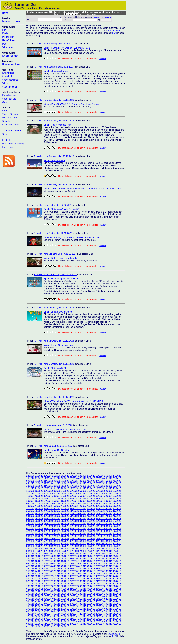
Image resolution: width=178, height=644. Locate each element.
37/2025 (91, 483)
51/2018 (91, 564)
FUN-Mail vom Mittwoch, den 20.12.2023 (54, 308)
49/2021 (65, 529)
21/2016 (100, 594)
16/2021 (65, 536)
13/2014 (48, 621)
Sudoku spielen (10, 87)
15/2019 (48, 561)
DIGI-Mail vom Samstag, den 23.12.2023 (54, 184)
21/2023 (74, 511)
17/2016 (39, 596)
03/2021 (82, 539)
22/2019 (82, 559)
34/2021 (100, 531)
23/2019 (74, 559)
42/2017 (39, 579)
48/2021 (74, 529)
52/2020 (30, 541)
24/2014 (48, 619)
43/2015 (91, 601)
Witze (5, 83)
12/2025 (117, 488)
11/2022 (39, 526)
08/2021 (39, 539)
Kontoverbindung (11, 125)
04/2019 (48, 564)
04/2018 (117, 574)
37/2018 (117, 566)
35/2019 (65, 556)
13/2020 (82, 549)
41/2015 (108, 601)
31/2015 (100, 604)
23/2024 (91, 498)
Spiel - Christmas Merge (56, 71)
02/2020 (82, 551)
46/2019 (65, 554)
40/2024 (39, 496)
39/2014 (108, 614)
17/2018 (100, 571)
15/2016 (56, 596)
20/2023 (82, 511)
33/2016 (91, 591)
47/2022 (108, 516)
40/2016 (30, 591)
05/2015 (39, 611)
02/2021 (91, 539)
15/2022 (100, 524)
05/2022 (91, 526)
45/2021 (100, 529)
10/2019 (91, 561)
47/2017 (91, 576)
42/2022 (56, 519)
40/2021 (48, 531)
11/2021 (108, 536)
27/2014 (117, 616)
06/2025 (74, 491)
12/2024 (91, 501)
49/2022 (91, 516)
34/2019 (74, 556)
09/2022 (56, 526)
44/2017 (117, 576)
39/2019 (30, 556)
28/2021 (56, 534)
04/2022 (100, 526)
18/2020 (39, 549)
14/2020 (74, 549)
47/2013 (74, 624)
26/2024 (65, 498)
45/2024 (91, 493)
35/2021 (91, 531)
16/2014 (117, 619)
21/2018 (65, 571)
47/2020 (74, 541)
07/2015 (117, 609)
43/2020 (108, 541)
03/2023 (39, 516)
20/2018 (74, 571)
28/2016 (39, 594)
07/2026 (82, 478)
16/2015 (39, 609)
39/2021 (56, 531)
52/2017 (48, 576)
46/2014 (48, 614)
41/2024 (30, 496)
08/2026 (74, 478)
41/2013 (30, 626)
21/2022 (48, 524)
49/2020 (56, 541)
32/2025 (39, 486)
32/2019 (91, 556)
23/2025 (117, 486)
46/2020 (82, 541)
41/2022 (65, 519)
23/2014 (56, 619)
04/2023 (30, 516)
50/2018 (100, 564)
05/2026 (100, 478)
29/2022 (74, 521)
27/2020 (56, 546)
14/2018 (30, 574)
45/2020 (91, 541)
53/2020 (117, 539)
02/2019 (65, 564)
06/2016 (39, 599)
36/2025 (100, 483)
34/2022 (30, 521)
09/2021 (30, 539)
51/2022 (74, 516)
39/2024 (48, 496)
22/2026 (48, 476)
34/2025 (117, 483)
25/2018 (30, 571)
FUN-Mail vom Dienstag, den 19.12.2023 (54, 364)
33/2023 (65, 508)
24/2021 (91, 534)
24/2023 (48, 511)
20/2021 (30, 536)
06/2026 (91, 478)
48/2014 (30, 614)
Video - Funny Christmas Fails (59, 345)
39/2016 (39, 591)
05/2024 (56, 503)
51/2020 (39, 541)
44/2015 (82, 601)
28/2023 (108, 508)
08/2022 (65, 526)
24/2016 (74, 594)
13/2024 (82, 501)
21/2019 (91, 559)
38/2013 (48, 626)
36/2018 (30, 569)
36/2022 (108, 519)
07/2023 (100, 513)
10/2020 (108, 549)
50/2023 (108, 503)
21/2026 (56, 476)
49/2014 (117, 611)
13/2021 (91, 536)
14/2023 (39, 513)
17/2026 (91, 476)
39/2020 (48, 544)
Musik (5, 44)
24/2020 (82, 546)
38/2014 (117, 614)
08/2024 (30, 503)
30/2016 (117, 591)
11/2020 (100, 549)
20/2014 (82, 619)
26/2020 (65, 546)
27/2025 (82, 486)
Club (5, 102)
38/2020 (56, 544)
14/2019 (56, 561)
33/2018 (56, 569)
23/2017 (108, 581)
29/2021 (48, 534)
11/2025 (30, 491)
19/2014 (91, 619)
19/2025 (56, 488)
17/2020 (48, 549)
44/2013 (100, 624)
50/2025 (74, 481)
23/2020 (91, 546)
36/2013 (65, 626)
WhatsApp (7, 47)
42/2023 (82, 506)
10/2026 (56, 478)
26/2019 (48, 559)
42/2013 (117, 624)
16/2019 (39, 561)
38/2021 (65, 531)
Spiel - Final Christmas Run (57, 125)
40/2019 (117, 554)
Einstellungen (9, 95)
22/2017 (117, 581)
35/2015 (65, 604)
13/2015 (65, 609)
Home (5, 13)
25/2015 (56, 606)
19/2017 (48, 584)
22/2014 (65, 619)
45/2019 (74, 554)
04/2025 (91, 491)
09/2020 (117, 549)
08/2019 (108, 561)
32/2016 (100, 591)
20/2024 (117, 498)
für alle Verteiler (10, 56)
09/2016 (108, 596)
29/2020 (39, 546)
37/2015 (48, 604)
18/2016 (30, 596)
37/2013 (56, 626)
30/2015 (108, 604)
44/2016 (91, 589)
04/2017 (82, 586)
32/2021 (117, 531)
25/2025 (100, 486)
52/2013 (39, 624)
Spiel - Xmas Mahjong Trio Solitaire (61, 279)
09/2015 (100, 609)
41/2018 (82, 566)
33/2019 (82, 556)
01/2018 (74, 564)
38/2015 (39, 604)
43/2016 (100, 589)
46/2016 (74, 589)
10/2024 (108, 501)
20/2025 (48, 488)
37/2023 (30, 508)
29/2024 (39, 498)
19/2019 (108, 559)
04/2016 (56, 599)
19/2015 (108, 606)
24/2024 (82, 498)
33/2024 (100, 496)
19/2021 (39, 536)
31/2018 (74, 569)
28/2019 (30, 559)
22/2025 (30, 488)
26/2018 (117, 569)
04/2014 (117, 621)
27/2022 (91, 521)
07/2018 (91, 574)
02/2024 (82, 503)
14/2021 (82, 536)
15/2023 (30, 513)
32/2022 (48, 521)
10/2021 (117, 536)
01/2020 (91, 551)
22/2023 (65, 511)
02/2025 (108, 491)
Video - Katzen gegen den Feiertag (61, 258)
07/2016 (30, 599)
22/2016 (91, 594)
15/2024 (65, 501)
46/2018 (39, 566)
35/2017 (100, 579)
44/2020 (100, 541)
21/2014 (74, 619)
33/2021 (108, 531)
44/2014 (65, 614)
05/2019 (39, 564)
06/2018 (100, 574)
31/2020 (117, 544)
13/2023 (48, 513)
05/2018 (108, 574)
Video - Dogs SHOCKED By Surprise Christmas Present (72, 104)
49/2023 (117, 503)
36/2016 (65, 591)
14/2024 (74, 501)
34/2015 (74, 604)
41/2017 (48, 579)
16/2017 (74, 584)
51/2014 (100, 611)
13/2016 (74, 596)
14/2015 (56, 609)
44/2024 (100, 493)
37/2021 (74, 531)
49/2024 (56, 493)
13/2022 (117, 524)
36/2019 (56, 556)
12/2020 (91, 549)
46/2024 (82, 493)
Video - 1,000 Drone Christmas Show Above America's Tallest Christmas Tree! (82, 189)
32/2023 (74, 508)
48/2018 (117, 564)
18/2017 (56, 584)
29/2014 (100, 616)
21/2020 (108, 546)
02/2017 (100, 586)
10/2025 (39, 491)
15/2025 (91, 488)
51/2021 (48, 529)
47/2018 (30, 566)
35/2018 (39, 569)
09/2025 (48, 491)
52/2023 (91, 503)
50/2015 (30, 601)
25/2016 (65, 594)
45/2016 (82, 589)
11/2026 (48, 478)
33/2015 (82, 604)
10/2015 (91, 609)
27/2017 (74, 581)
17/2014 (108, 619)
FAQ (4, 111)
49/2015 (39, 601)
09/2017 (39, 586)
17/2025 (74, 488)
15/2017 (82, 584)
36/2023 (39, 508)
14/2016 (65, 596)
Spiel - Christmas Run (55, 160)
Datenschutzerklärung (13, 144)
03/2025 (100, 491)
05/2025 (82, 491)
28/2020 (48, 546)
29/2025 (65, 486)
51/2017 (56, 576)
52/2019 (108, 551)
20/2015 (100, 606)
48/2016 (56, 589)
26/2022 (100, 521)
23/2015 (74, 606)
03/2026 (117, 478)
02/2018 (39, 576)
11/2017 (117, 584)
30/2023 (91, 508)
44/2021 (108, 529)
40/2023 (100, 506)
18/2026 (82, 476)
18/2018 (91, 571)
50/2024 (48, 493)
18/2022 (74, 524)
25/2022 (108, 521)
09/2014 (82, 621)
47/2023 (39, 506)
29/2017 (56, 581)
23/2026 (39, 476)
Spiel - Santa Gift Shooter (56, 450)
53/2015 (100, 599)
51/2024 (39, 493)
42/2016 (108, 589)
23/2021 (100, 534)
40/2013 (39, 626)
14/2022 (108, 524)
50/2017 (65, 576)
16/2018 (108, 571)
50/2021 (56, 529)
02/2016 (74, 599)
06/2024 (48, 503)
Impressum (8, 147)
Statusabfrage (9, 99)
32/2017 (30, 581)
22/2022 (39, 524)
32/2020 (108, 544)
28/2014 (108, 616)
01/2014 (82, 611)
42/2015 (100, 601)
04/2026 (108, 478)
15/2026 (108, 476)
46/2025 (108, 481)
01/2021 (100, 539)
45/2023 (56, 506)
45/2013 (91, 624)
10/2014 (74, 621)
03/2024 (74, 503)
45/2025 (117, 481)
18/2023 (100, 511)
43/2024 (108, 493)
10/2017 (30, 586)
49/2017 (74, 576)
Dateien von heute (11, 21)
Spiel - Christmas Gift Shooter (59, 312)
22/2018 (56, 571)
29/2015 (117, 604)
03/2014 (30, 624)
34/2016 (82, 591)
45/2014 (56, 614)
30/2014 (91, 616)
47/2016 (65, 589)
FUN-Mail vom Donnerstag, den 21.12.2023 (55, 254)
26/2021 (74, 534)
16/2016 (48, 596)
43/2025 (39, 483)
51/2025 (65, 481)
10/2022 (48, 526)
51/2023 (100, 503)
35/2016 (74, 591)
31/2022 (56, 521)
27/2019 (39, 559)
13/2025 (108, 488)
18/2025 (65, 488)
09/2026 (65, 478)
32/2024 (108, 496)
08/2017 (48, 586)
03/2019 (56, 564)
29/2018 (91, 569)
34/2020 (91, 544)
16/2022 (91, 524)
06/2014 (100, 621)
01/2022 (30, 529)
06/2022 (82, 526)
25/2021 (82, 534)
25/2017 (91, 581)
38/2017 (74, 579)
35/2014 (48, 616)
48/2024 (65, 493)
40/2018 (91, 566)
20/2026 (65, 476)
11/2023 (65, 513)
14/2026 (117, 476)
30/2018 (82, 569)
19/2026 (74, 476)
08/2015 (108, 609)
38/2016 (48, 591)
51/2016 (30, 589)
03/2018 (30, 576)
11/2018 (56, 574)
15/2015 (48, 609)
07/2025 (65, 491)
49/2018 (108, 564)
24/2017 (100, 581)
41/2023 (91, 506)
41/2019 (108, 554)
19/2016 (117, 594)
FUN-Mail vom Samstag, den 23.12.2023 (54, 100)
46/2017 (100, 576)
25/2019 (56, 559)
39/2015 (30, 604)
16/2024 (56, 501)
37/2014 (30, 616)
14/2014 (39, 621)
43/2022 (48, 519)
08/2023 (91, 513)
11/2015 (82, 609)
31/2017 (39, 581)
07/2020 (39, 551)
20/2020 (117, 546)
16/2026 (100, 476)
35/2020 (82, 544)
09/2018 (74, 574)
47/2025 (100, 481)
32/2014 (74, 616)
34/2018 (48, 569)
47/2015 (56, 601)
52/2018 (82, 564)
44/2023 (65, 506)
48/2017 (82, 576)
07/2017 (56, 586)
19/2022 (65, 524)
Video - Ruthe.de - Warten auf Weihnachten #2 (67, 48)
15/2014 (30, 621)
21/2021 (117, 534)
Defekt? (103, 59)
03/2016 (65, 599)
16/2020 (56, 549)
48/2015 (48, 601)
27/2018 (108, 569)
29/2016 (30, 594)
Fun (4, 30)
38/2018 (108, 566)
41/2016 (117, 589)
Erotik (5, 33)
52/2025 (56, 481)
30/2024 (30, 498)
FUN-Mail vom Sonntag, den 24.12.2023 (53, 44)
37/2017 (82, 579)
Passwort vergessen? (102, 17)
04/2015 (48, 611)
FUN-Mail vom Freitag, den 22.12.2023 (53, 205)
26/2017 (82, 581)
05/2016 (48, 599)
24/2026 (30, 476)
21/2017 (30, 584)
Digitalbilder (8, 37)
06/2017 (65, 586)
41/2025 (56, 483)
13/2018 (39, 574)
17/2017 (65, 584)
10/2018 (65, 574)
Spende (6, 121)
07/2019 (117, 561)
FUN (114, 33)
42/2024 (117, 493)
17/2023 (108, 511)
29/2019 (117, 556)
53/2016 (91, 599)
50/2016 (39, 589)
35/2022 (117, 519)
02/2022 (117, 526)
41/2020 (30, 544)
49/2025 (82, 481)
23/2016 (82, 594)
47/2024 (74, 493)
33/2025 (30, 486)
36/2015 (56, 604)
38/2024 (56, 496)
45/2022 (30, 519)
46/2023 (48, 506)
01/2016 (82, 599)
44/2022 (39, 519)
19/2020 (30, 549)
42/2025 (48, 483)
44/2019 (82, 554)
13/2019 (65, 561)
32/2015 (91, 604)
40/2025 (65, 483)
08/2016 (117, 596)
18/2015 (117, 606)
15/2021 (74, 536)
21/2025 (39, 488)
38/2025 (82, 483)
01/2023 (56, 516)
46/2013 (82, 624)
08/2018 (82, 574)
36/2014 (39, 616)
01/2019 (100, 551)
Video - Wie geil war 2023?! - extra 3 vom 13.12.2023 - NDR (73, 401)
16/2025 (82, 488)
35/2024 (82, 496)
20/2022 (56, 524)
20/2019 (100, 559)
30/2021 (39, 534)
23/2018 (48, 571)
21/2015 (91, 606)
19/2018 (82, 571)
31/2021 (30, 534)
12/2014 (56, 621)
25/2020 (74, 546)
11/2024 (100, 501)
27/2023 (117, 508)
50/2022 (82, 516)
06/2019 (30, 564)
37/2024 (65, 496)
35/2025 (108, 483)
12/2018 (48, 574)
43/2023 (74, 506)
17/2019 (30, 561)
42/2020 (117, 541)
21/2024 (108, 498)
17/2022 (82, 524)
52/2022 (65, 516)
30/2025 (56, 486)
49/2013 (65, 624)
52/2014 (91, 611)
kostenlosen (114, 30)
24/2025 (108, 486)
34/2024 (91, 496)
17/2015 (30, 609)
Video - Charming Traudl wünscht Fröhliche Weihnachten (72, 237)
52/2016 (117, 586)
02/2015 (65, 611)
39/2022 (82, 519)
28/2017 (65, 581)
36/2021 (82, 531)
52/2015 (108, 599)
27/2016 (48, 594)
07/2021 (48, 539)
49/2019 (39, 554)
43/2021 (117, 529)
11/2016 (91, 596)
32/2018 (65, 569)
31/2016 (108, 591)
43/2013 (108, 624)
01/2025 (48, 481)
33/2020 (100, 544)
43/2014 (74, 614)
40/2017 (56, 579)
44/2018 (56, 566)
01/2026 (39, 481)
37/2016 (56, 591)
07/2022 (74, 526)
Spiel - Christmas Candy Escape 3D (62, 209)
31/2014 (82, 616)
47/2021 (82, 529)
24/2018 (39, 571)
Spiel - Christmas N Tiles (56, 368)
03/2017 (91, 586)
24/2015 (65, 606)
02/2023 (48, 516)
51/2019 (117, 551)
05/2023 (117, 513)
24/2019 (65, 559)
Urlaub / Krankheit (11, 64)
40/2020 (39, 544)
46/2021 (91, 529)
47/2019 (56, 554)
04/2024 (65, 503)
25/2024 (74, 498)
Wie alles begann (11, 118)
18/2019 (117, 559)
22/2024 (100, 498)
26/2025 (91, 486)
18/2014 (100, 619)
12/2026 (39, 478)
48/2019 (48, 554)
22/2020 (100, 546)
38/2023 (117, 506)
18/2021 (48, 536)
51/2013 (48, 624)
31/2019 (100, 556)
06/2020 (48, 551)
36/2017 (91, 579)
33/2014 (65, 616)
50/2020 (48, 541)
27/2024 (56, 498)
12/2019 (74, 561)
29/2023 (100, 508)
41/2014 (91, 614)
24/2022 (117, 521)
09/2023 (82, 513)
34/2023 (56, 508)
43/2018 (65, 566)
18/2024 (39, 501)
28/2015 (30, 606)
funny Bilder (8, 73)
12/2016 (82, 596)
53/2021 (108, 539)
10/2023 (74, 513)
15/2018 (117, 571)
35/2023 (48, 508)
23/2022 (30, 524)
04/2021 (74, 539)
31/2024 (117, 496)
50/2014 (108, 611)
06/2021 (56, 539)
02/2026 (30, 481)
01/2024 (117, 491)
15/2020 (65, 549)
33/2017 (117, 579)
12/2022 (30, 526)
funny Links (8, 76)
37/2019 (48, 556)
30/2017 (48, 581)
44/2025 (30, 483)
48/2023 (30, 506)
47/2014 (39, 614)
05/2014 (108, 621)
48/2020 (65, 541)
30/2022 (65, 521)
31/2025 (48, 486)
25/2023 (39, 511)
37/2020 (65, 544)
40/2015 (117, 601)
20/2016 (108, 594)
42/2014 (82, 614)
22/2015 (82, 606)
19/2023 (91, 511)
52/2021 (39, 529)
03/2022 (108, 526)
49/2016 (48, 589)
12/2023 (56, 513)
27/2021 (65, 534)
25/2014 (39, 619)
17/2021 (56, 536)
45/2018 (48, 566)
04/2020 (65, 551)
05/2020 (56, 551)
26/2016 (56, 594)
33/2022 (39, 521)
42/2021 (30, 531)
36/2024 (74, 496)
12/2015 (74, 609)
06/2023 (108, 513)
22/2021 (108, 534)
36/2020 (74, 544)
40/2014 (100, 614)
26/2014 (30, 619)
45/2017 (108, 576)
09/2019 (100, 561)
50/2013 (56, 624)
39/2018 (100, 566)
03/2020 (74, 551)
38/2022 (91, 519)
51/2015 (117, 599)
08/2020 (30, 551)
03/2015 (56, 611)
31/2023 (82, 508)
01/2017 (108, 586)
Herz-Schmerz (9, 40)
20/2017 (39, 584)
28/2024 (48, 498)
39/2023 (108, 506)
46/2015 (65, 601)
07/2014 (91, 621)
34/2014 (56, 616)
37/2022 (100, 519)
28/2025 (74, 486)
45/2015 (74, 601)
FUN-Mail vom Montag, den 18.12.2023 (53, 425)
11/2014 (65, 621)
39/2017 (65, 579)
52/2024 (30, 493)
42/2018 (74, 566)
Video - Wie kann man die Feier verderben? (65, 429)
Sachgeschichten (11, 80)
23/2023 (56, 511)
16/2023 (117, 511)
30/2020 (30, 546)
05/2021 (65, 539)
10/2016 (100, 596)
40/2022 (74, 519)
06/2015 (30, 611)
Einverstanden (71, 14)
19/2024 (30, 501)
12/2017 (108, 584)
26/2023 (30, 511)
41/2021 (39, 531)
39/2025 (74, 483)
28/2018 (100, 569)
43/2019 (91, 554)
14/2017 (91, 584)
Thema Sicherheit (11, 114)
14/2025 (100, 488)
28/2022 (82, 521)
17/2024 (48, 501)
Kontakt (6, 140)
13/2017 (100, 584)
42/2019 (100, 554)
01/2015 (74, 611)
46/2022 (117, 516)
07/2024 (39, 503)
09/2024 (117, 501)
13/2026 (30, 478)
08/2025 (56, 491)
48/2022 (100, 516)
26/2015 (48, 606)
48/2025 (91, 481)
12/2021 (100, 536)
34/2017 (108, 579)
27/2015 (39, 606)
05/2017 (74, 586)
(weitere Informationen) (89, 14)
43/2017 (30, 579)
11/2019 (82, 561)
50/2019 (30, 554)
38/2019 (39, 556)
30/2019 (108, 556)
